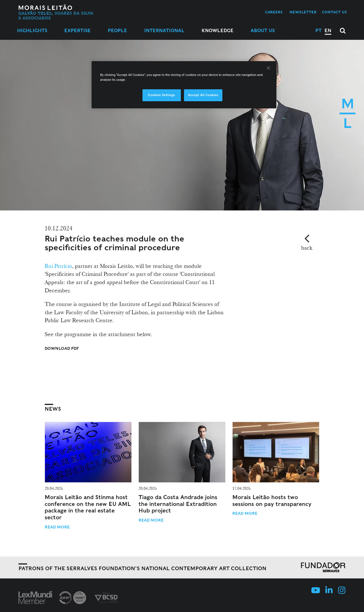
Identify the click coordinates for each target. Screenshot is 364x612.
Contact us (334, 12)
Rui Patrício (58, 266)
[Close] (268, 68)
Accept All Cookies (203, 95)
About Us (263, 31)
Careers (274, 12)
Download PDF (62, 348)
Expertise (77, 31)
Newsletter (303, 12)
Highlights (32, 31)
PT (318, 31)
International (164, 31)
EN (328, 31)
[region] (184, 85)
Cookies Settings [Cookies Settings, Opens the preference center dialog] (162, 95)
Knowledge (218, 31)
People (117, 31)
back (307, 248)
